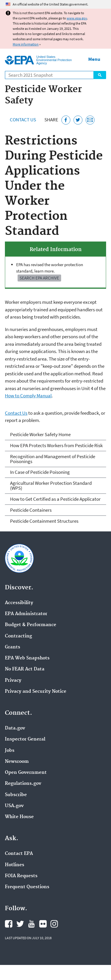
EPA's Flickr (43, 924)
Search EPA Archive (39, 278)
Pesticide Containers (31, 510)
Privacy (13, 681)
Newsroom (17, 762)
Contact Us (23, 120)
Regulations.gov (23, 784)
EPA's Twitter (20, 924)
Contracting (18, 636)
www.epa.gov (77, 18)
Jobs (10, 751)
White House (19, 817)
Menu (94, 59)
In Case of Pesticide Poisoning (40, 472)
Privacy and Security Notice (36, 692)
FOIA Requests (21, 876)
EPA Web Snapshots (27, 658)
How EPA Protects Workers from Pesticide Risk (56, 445)
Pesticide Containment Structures (44, 521)
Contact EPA (19, 854)
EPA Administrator (26, 614)
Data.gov (15, 728)
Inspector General (25, 739)
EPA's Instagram (54, 924)
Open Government (26, 773)
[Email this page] (90, 120)
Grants (13, 647)
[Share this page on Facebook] (66, 120)
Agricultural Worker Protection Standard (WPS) (51, 486)
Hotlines (15, 865)
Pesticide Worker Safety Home (40, 434)
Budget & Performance (31, 625)
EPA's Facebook (9, 924)
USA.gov (14, 806)
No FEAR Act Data (25, 669)
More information (26, 44)
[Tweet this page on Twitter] (78, 120)
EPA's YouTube (31, 924)
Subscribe (16, 795)
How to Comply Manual (28, 396)
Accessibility (19, 603)
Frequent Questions (27, 887)
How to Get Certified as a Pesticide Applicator (55, 499)
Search (100, 75)
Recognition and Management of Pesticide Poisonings (53, 459)
